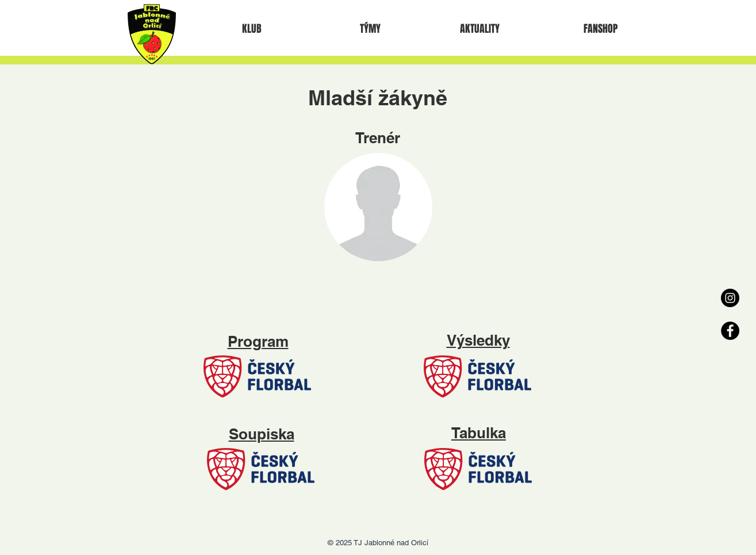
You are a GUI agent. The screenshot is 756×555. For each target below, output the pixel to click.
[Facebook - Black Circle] (730, 331)
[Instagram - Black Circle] (730, 298)
